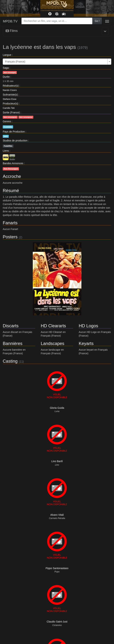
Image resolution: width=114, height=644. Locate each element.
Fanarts (10, 223)
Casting (10, 361)
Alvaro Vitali (57, 515)
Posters (10, 237)
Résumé (11, 191)
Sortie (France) (11, 112)
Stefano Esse (10, 99)
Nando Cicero (10, 90)
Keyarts (86, 343)
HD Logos (88, 326)
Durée (6, 77)
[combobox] (57, 21)
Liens (6, 151)
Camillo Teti (9, 108)
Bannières (13, 343)
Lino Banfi (57, 461)
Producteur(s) (10, 104)
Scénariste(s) (10, 95)
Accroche (12, 176)
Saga (6, 68)
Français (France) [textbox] (15, 62)
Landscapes (53, 343)
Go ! (97, 21)
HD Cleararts (53, 326)
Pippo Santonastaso (57, 568)
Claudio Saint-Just (57, 622)
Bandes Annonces (13, 163)
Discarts (11, 326)
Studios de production (15, 140)
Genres (7, 121)
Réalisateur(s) (11, 86)
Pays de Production (14, 132)
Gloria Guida (57, 408)
